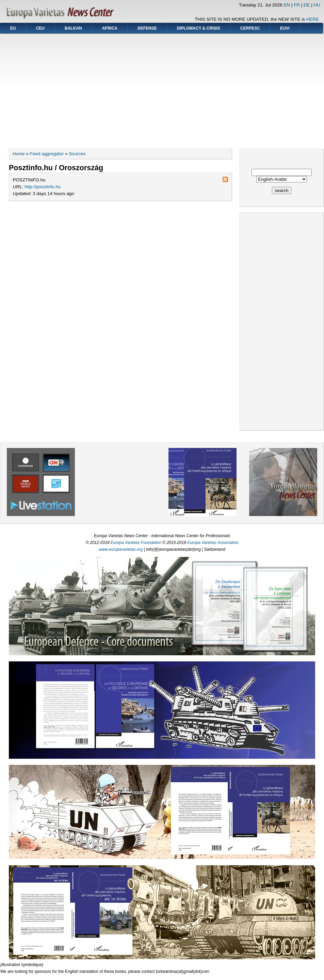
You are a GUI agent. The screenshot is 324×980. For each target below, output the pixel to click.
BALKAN (73, 28)
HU (317, 5)
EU (13, 28)
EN (287, 5)
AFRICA (110, 28)
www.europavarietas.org (121, 549)
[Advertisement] (162, 89)
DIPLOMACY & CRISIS (199, 28)
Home (19, 154)
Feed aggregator (47, 154)
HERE (313, 19)
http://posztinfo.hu (43, 187)
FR (297, 5)
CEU (40, 28)
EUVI (285, 28)
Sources (77, 154)
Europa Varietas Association (213, 543)
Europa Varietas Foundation (136, 543)
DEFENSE (147, 28)
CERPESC (250, 28)
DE (307, 5)
